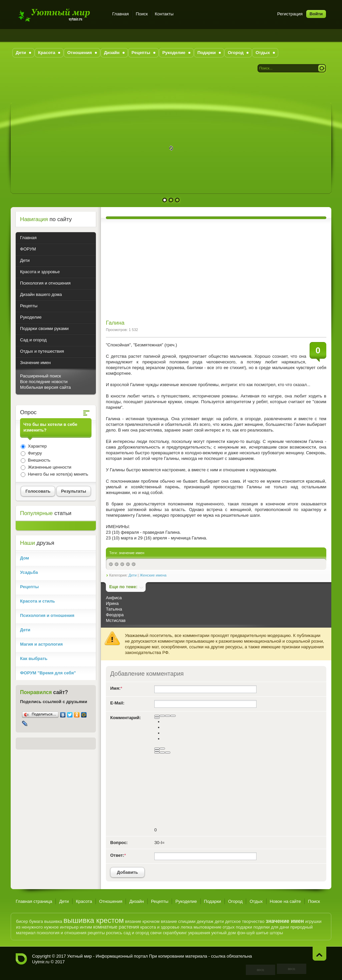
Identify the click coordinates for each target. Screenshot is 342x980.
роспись (114, 933)
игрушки (313, 921)
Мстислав (116, 620)
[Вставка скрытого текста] (157, 753)
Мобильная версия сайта (45, 387)
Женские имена (153, 575)
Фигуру (34, 453)
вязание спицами (178, 921)
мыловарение (208, 927)
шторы (276, 933)
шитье (262, 933)
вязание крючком (142, 921)
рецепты (96, 933)
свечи (156, 933)
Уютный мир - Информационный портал (60, 15)
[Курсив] (162, 716)
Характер (37, 446)
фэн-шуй (246, 933)
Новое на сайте (286, 901)
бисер (22, 921)
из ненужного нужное (37, 927)
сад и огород (136, 933)
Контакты (164, 14)
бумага (36, 921)
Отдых (256, 901)
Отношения (111, 901)
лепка (187, 927)
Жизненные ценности (49, 467)
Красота (84, 901)
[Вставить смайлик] (157, 751)
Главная (120, 14)
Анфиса (114, 598)
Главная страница (34, 901)
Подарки (213, 901)
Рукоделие (186, 901)
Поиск (142, 14)
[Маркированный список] (162, 749)
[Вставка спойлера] (168, 753)
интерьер (69, 927)
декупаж (205, 921)
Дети (133, 575)
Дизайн (137, 901)
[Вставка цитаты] (162, 753)
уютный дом (224, 933)
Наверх (319, 953)
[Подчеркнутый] (168, 716)
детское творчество (245, 921)
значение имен (132, 553)
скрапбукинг (175, 933)
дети (219, 921)
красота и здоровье (160, 927)
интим (86, 927)
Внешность (39, 460)
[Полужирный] (157, 716)
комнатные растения (116, 927)
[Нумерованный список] (157, 749)
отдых (229, 927)
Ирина (112, 603)
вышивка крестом (94, 920)
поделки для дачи (271, 927)
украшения (199, 933)
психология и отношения (62, 933)
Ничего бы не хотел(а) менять (57, 474)
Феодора (115, 615)
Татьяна (114, 609)
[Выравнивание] (157, 718)
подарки (244, 927)
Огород (235, 901)
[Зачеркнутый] (173, 716)
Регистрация (290, 14)
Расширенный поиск (40, 376)
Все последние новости (44, 382)
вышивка (53, 921)
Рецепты (160, 901)
